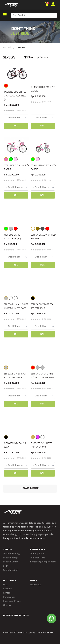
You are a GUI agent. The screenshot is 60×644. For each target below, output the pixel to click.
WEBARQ (49, 633)
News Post (35, 585)
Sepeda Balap (10, 558)
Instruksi (8, 589)
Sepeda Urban (11, 570)
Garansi (7, 605)
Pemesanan (9, 597)
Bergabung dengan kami (43, 562)
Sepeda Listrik (11, 562)
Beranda (8, 48)
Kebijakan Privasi (12, 601)
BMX (6, 566)
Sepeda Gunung (11, 554)
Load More (30, 488)
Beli (16, 126)
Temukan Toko (38, 558)
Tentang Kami (37, 554)
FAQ (5, 585)
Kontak (7, 593)
